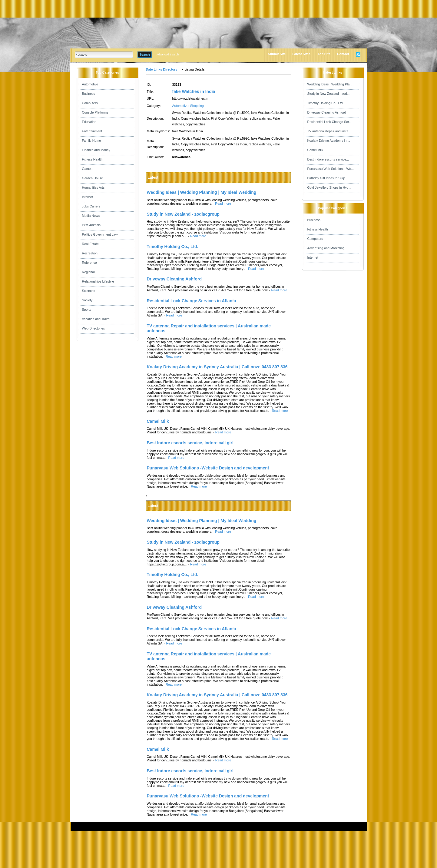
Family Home (92, 141)
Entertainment (92, 131)
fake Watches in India (194, 91)
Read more (223, 204)
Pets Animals (91, 225)
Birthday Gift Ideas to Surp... (328, 178)
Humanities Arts (93, 187)
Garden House (93, 178)
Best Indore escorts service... (328, 159)
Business (89, 94)
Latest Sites (301, 54)
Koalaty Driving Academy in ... (329, 141)
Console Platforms (95, 112)
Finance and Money (96, 150)
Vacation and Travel (96, 319)
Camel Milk (315, 150)
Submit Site (277, 54)
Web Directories (94, 328)
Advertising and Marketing (326, 248)
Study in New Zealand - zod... (329, 94)
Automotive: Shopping (188, 106)
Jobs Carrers (91, 206)
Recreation (90, 253)
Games (87, 169)
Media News (91, 216)
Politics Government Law (100, 234)
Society (87, 300)
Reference (89, 263)
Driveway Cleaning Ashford (327, 112)
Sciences (89, 291)
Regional (88, 272)
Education (89, 122)
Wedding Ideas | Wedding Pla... (330, 84)
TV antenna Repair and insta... (329, 131)
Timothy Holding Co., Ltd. (326, 103)
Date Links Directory (162, 69)
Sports (87, 310)
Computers (90, 103)
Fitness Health (92, 159)
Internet (88, 197)
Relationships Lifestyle (98, 281)
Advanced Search (168, 55)
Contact (343, 54)
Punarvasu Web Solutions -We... (331, 169)
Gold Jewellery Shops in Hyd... (329, 187)
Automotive (90, 84)
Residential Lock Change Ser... (329, 122)
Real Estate (90, 244)
